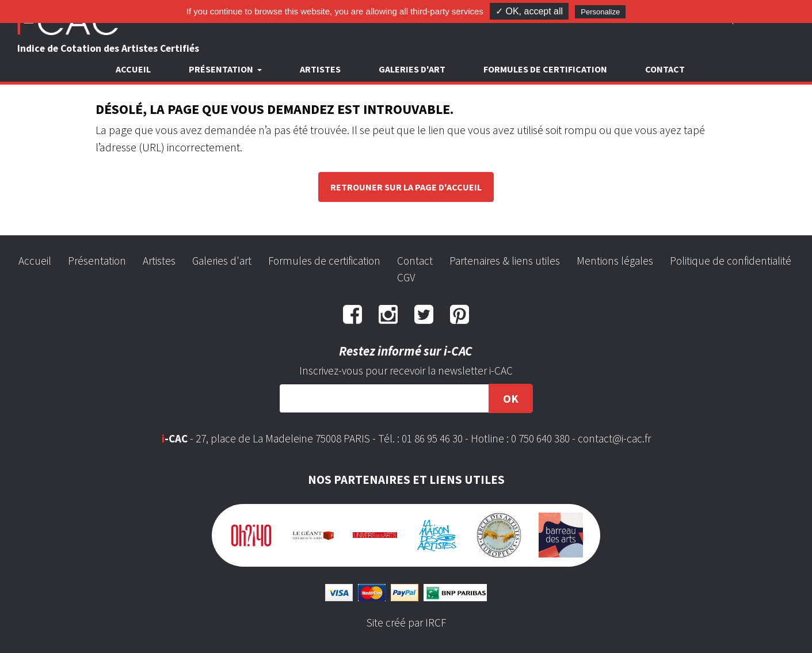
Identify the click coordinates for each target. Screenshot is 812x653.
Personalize (600, 12)
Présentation (97, 261)
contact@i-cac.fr (614, 438)
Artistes (320, 69)
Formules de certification (545, 69)
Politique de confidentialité (731, 261)
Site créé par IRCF (406, 623)
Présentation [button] (222, 69)
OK (511, 398)
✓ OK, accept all (529, 11)
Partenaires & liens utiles (505, 261)
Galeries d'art (412, 69)
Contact (665, 69)
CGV (406, 277)
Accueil (133, 69)
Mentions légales (615, 261)
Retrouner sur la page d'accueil (406, 187)
